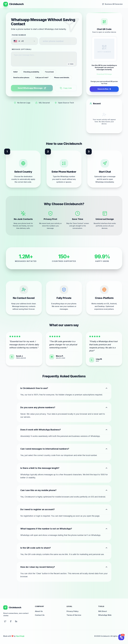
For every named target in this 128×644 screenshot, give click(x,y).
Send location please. (21, 78)
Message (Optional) (22, 49)
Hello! (15, 72)
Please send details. (62, 78)
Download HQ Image (104, 74)
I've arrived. (49, 72)
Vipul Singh (20, 636)
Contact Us (40, 615)
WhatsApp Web (105, 615)
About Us (39, 611)
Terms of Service (74, 615)
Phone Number (19, 35)
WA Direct (103, 611)
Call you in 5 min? (42, 78)
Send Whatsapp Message (32, 88)
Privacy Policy (73, 611)
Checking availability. (31, 72)
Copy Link (66, 88)
